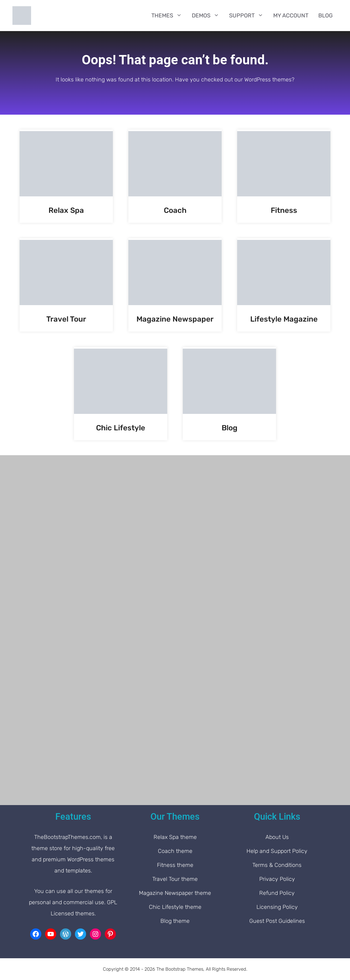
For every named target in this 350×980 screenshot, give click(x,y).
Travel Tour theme (175, 879)
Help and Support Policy (277, 851)
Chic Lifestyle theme (175, 907)
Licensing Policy (277, 907)
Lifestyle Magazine (284, 319)
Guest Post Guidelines (277, 921)
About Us (277, 837)
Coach (175, 210)
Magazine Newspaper (175, 319)
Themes (169, 16)
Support (249, 16)
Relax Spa (66, 210)
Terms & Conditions (277, 865)
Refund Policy (277, 893)
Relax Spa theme (175, 837)
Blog (325, 16)
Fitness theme (175, 865)
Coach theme (175, 851)
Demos (208, 16)
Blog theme (175, 921)
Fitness (284, 210)
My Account (291, 16)
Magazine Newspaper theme (175, 893)
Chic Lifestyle (121, 428)
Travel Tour (66, 319)
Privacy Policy (277, 879)
